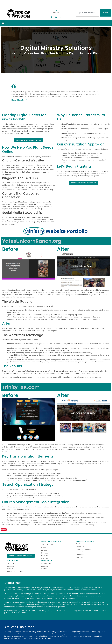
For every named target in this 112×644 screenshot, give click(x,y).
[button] (3, 23)
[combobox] (88, 13)
